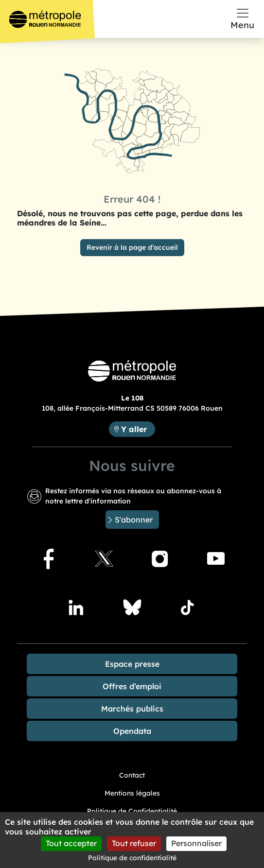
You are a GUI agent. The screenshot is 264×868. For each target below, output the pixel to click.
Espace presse (132, 664)
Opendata (132, 731)
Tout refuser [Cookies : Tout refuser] (134, 843)
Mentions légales (132, 793)
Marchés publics (132, 709)
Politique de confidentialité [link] (132, 858)
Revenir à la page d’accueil (132, 247)
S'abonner (134, 520)
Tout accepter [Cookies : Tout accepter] (71, 843)
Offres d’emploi (132, 686)
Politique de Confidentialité (132, 811)
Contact (132, 775)
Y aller (138, 428)
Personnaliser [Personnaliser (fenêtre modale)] (196, 843)
